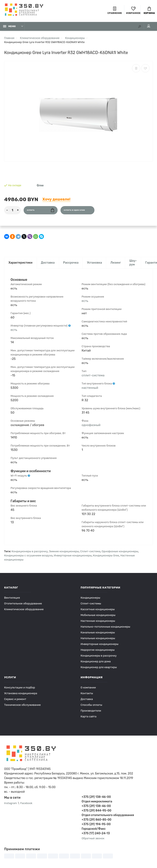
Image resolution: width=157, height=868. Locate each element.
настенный (90, 388)
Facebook (26, 803)
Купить (40, 210)
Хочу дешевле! (56, 199)
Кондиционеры (90, 598)
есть (14, 330)
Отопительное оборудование (23, 603)
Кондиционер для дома (96, 661)
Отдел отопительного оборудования (108, 815)
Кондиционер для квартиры (99, 667)
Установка (94, 263)
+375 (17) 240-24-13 (96, 833)
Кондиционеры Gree (106, 555)
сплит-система (93, 375)
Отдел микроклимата (97, 801)
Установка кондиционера (21, 693)
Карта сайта (88, 716)
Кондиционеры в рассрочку (30, 551)
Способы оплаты (91, 705)
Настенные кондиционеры (98, 621)
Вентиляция (12, 598)
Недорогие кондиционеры (98, 650)
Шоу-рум (133, 263)
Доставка (48, 263)
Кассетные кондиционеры (98, 609)
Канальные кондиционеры (98, 632)
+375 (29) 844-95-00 (96, 811)
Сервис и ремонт (15, 699)
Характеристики (21, 263)
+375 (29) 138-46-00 (96, 797)
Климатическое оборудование (24, 609)
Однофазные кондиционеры (120, 551)
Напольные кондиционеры (98, 638)
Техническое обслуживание (22, 705)
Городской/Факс (94, 829)
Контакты (87, 693)
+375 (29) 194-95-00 (96, 824)
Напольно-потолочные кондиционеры (105, 627)
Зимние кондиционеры (64, 551)
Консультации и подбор (20, 687)
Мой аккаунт (149, 26)
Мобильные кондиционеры (98, 615)
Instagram (11, 803)
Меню (9, 26)
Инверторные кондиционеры (73, 555)
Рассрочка (71, 263)
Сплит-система (90, 551)
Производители (91, 711)
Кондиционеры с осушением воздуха (28, 555)
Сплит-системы (91, 603)
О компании (88, 687)
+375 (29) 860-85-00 (97, 820)
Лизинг (116, 263)
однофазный (91, 425)
